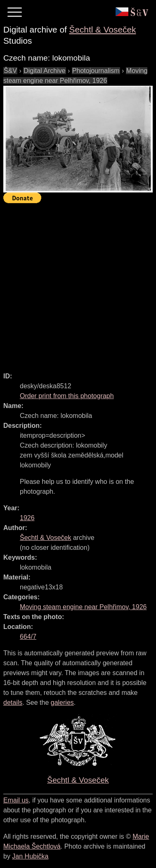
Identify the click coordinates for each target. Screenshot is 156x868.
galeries (62, 703)
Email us (16, 800)
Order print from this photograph (67, 396)
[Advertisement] (78, 284)
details (13, 703)
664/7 (28, 637)
